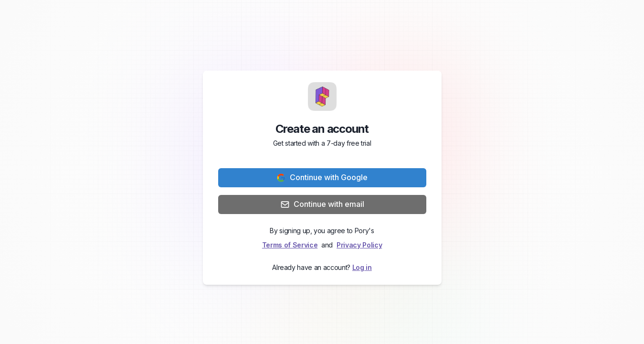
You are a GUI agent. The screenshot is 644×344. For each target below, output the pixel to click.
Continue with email (322, 204)
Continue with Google (322, 177)
